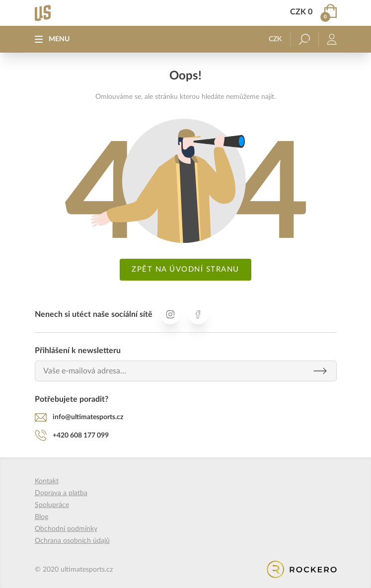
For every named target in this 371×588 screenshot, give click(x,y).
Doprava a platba (61, 493)
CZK (275, 39)
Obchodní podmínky (66, 529)
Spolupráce (52, 505)
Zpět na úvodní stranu (185, 269)
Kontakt (47, 481)
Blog (41, 517)
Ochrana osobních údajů (72, 541)
